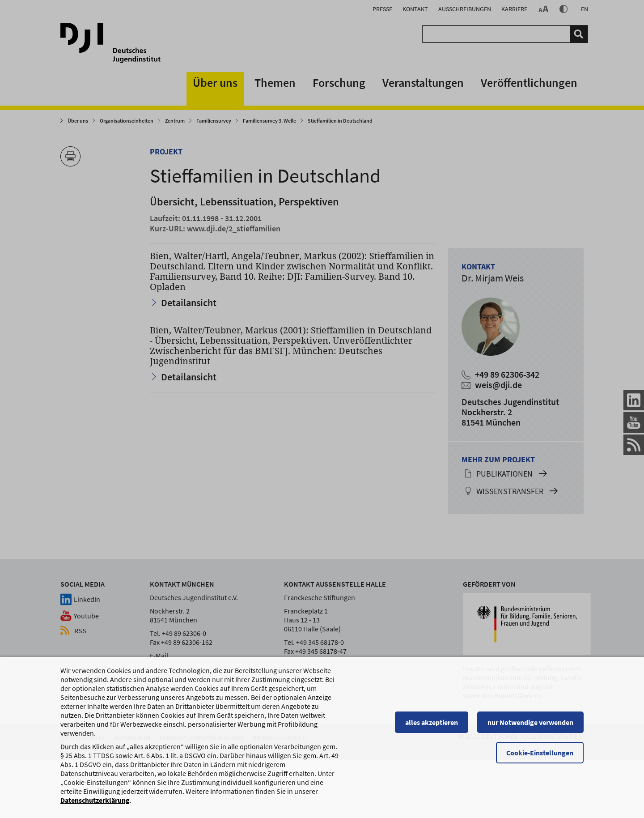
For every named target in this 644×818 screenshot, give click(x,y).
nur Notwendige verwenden (530, 726)
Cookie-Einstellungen (540, 757)
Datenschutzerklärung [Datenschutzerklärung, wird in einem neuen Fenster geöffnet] (95, 804)
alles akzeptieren (432, 726)
